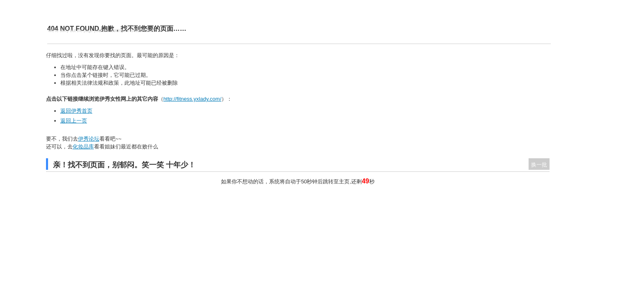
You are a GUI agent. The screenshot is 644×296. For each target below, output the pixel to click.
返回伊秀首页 (76, 111)
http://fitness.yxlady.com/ (192, 99)
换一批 (539, 165)
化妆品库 (83, 147)
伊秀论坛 (89, 139)
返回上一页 (74, 121)
